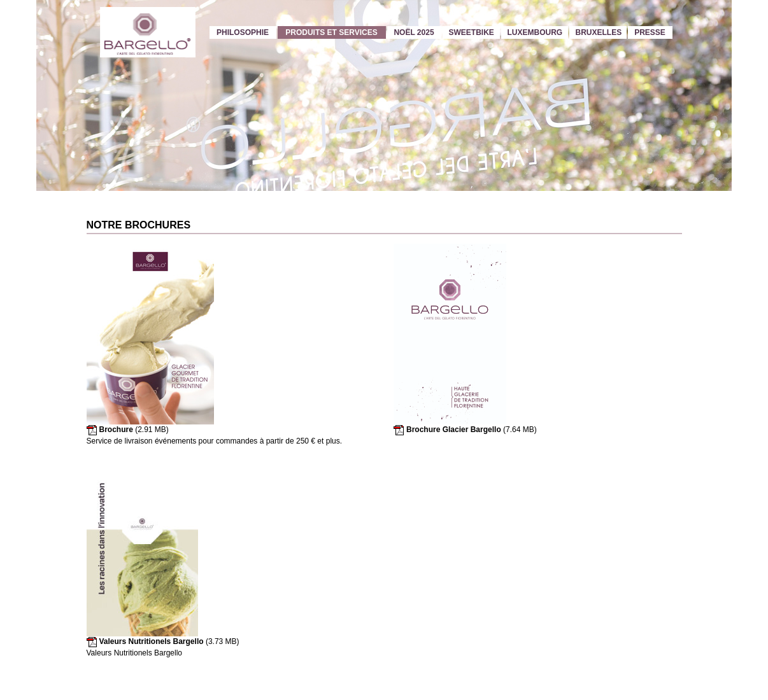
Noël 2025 (414, 32)
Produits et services (331, 32)
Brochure (116, 430)
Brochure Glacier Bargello (454, 430)
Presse (650, 32)
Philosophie (243, 32)
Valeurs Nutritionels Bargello (152, 641)
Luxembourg (535, 32)
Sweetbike (472, 32)
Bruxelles (599, 32)
